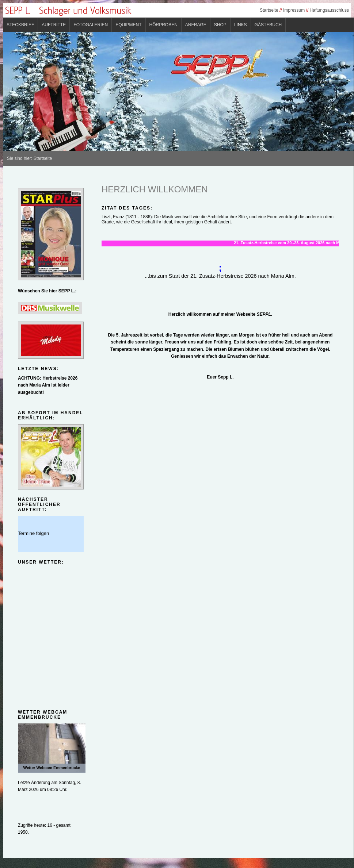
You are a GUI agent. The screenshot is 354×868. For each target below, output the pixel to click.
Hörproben (163, 25)
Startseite (269, 10)
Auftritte (54, 25)
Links (241, 25)
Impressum (294, 10)
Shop (220, 25)
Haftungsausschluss (329, 10)
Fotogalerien (91, 25)
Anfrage (196, 25)
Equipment (128, 25)
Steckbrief (20, 25)
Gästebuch (268, 25)
